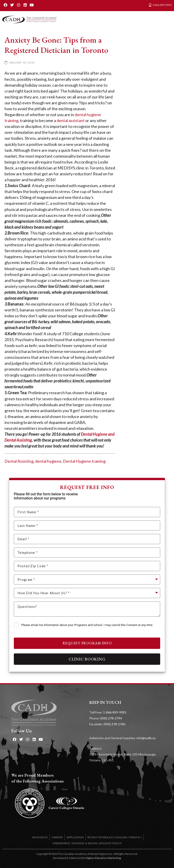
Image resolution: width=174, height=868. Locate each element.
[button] (167, 20)
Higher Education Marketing (103, 858)
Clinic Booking (87, 659)
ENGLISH (122, 837)
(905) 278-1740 (114, 724)
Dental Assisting (19, 461)
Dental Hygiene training (84, 461)
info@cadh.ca (146, 738)
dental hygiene (48, 461)
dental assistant (71, 120)
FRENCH (135, 837)
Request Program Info (87, 643)
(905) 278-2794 (111, 718)
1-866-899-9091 (115, 712)
